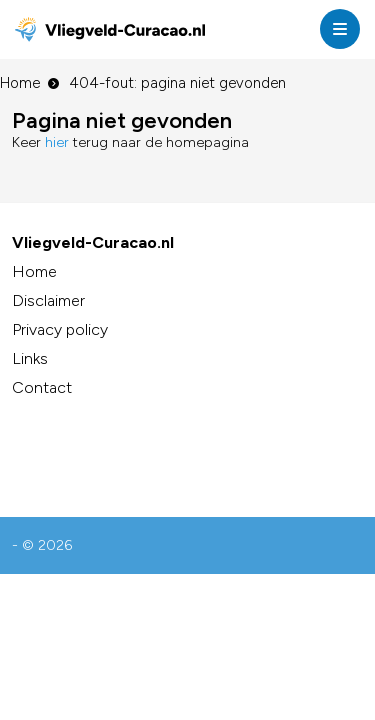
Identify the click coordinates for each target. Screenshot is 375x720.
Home (20, 83)
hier (57, 142)
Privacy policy (60, 329)
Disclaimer (48, 300)
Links (30, 358)
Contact (42, 387)
